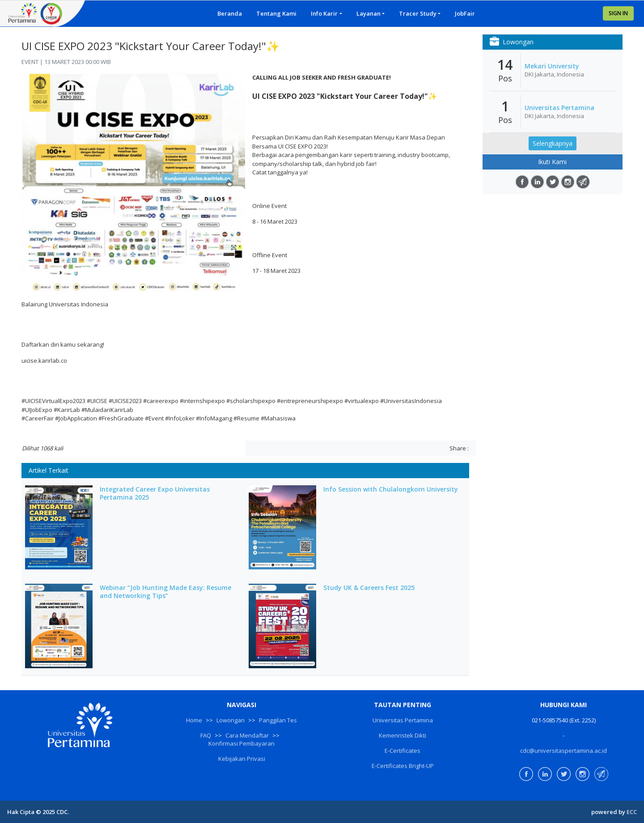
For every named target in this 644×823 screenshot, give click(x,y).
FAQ (206, 735)
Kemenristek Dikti (402, 735)
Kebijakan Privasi (242, 759)
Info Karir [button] (324, 13)
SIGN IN (618, 13)
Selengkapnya (553, 143)
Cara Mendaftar (247, 735)
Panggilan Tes (278, 720)
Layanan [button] (369, 13)
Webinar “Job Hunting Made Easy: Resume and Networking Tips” (165, 592)
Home (194, 720)
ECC (632, 812)
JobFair (465, 13)
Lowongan (231, 720)
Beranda (230, 13)
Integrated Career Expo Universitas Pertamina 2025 (155, 493)
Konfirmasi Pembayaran (241, 743)
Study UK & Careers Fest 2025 (369, 588)
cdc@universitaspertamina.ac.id (563, 751)
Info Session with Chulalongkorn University (391, 489)
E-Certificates (402, 751)
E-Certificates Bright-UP (403, 766)
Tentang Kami (276, 13)
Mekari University (552, 66)
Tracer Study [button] (418, 13)
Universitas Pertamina (559, 108)
